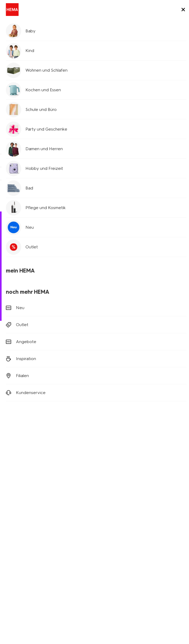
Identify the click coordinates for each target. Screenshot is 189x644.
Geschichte (14, 522)
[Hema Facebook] (8, 413)
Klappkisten (14, 505)
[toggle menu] (181, 10)
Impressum (144, 584)
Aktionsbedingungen (22, 552)
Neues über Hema (20, 530)
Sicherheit (13, 567)
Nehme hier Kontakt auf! (129, 195)
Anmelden (95, 377)
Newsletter (107, 475)
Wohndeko (14, 490)
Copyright (121, 584)
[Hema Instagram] (19, 413)
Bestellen (16, 285)
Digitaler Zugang (19, 584)
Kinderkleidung (39, 148)
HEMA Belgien (110, 530)
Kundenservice (24, 38)
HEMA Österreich (113, 545)
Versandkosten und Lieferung (36, 270)
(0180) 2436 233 (19, 306)
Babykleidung (165, 143)
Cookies (100, 584)
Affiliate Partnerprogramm (120, 483)
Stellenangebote (19, 537)
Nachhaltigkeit (17, 545)
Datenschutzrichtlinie (57, 584)
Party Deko (14, 497)
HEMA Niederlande (114, 522)
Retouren (17, 278)
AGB (84, 584)
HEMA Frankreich (112, 537)
